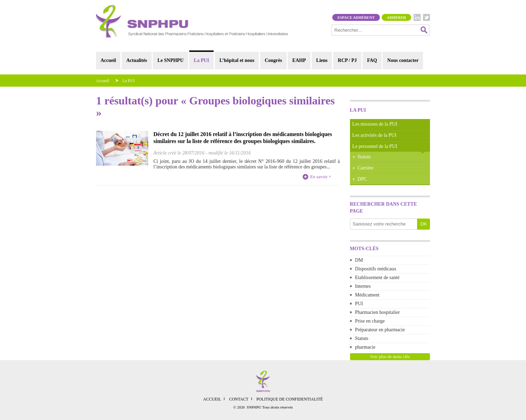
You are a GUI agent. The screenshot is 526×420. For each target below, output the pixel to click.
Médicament (367, 295)
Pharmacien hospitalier (378, 312)
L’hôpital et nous (237, 60)
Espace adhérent (356, 17)
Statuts (364, 157)
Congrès (273, 60)
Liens (322, 60)
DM (359, 260)
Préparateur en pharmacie (380, 330)
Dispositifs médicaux (376, 269)
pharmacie (365, 347)
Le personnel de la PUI (375, 146)
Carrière (366, 168)
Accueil (108, 60)
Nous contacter (403, 60)
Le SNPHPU (170, 60)
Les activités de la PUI (374, 135)
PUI (359, 304)
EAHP (299, 60)
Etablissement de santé (377, 278)
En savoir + (321, 177)
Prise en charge (370, 321)
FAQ (372, 60)
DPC (362, 179)
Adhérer (396, 17)
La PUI (201, 60)
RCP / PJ (347, 60)
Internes (363, 286)
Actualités (137, 60)
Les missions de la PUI (375, 124)
